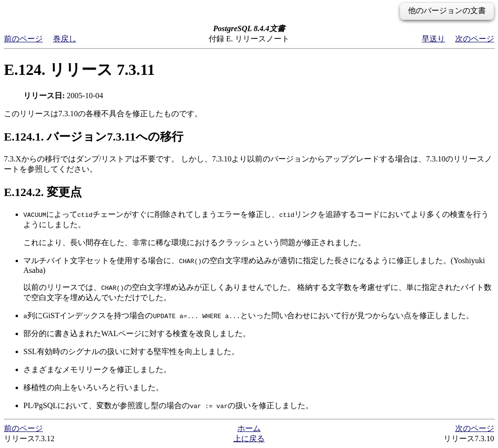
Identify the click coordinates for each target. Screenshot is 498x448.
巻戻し (65, 39)
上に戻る (249, 439)
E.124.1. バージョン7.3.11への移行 (94, 137)
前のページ (23, 39)
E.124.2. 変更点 (43, 192)
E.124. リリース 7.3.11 (80, 70)
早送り (433, 39)
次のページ (475, 39)
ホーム (249, 428)
